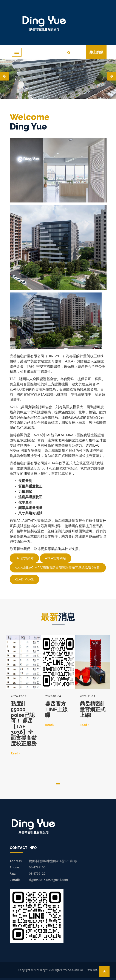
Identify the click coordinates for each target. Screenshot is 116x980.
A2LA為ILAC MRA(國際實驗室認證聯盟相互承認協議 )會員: (58, 568)
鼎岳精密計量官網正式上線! (93, 709)
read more (24, 579)
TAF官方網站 (24, 558)
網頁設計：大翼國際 (86, 970)
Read (15, 753)
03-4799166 (37, 867)
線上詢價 (96, 52)
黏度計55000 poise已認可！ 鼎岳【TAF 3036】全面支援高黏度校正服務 (24, 724)
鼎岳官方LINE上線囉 (56, 709)
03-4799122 (37, 873)
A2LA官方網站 (56, 558)
